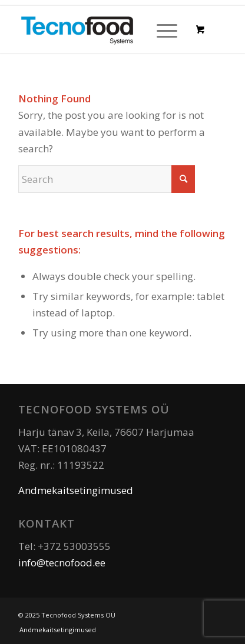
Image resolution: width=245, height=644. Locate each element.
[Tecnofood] (102, 29)
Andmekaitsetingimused (76, 490)
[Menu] (161, 29)
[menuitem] (165, 29)
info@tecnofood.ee (62, 563)
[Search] (107, 179)
